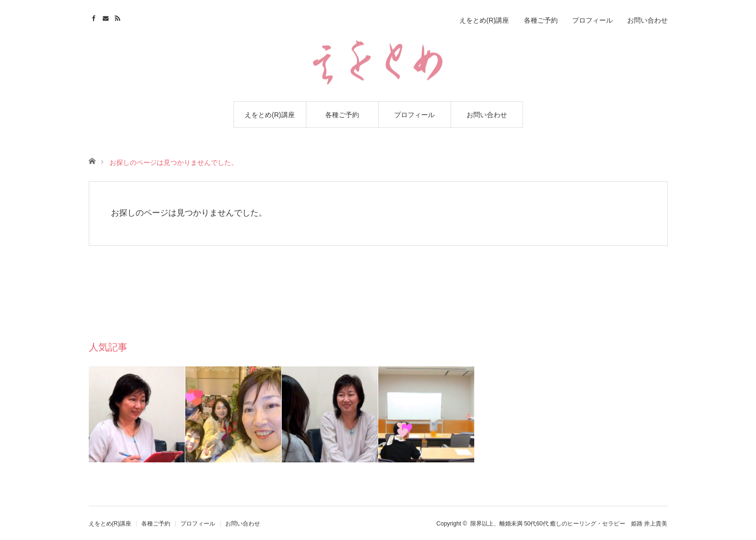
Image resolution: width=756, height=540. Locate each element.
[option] (137, 414)
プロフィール (414, 115)
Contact (107, 17)
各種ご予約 (342, 115)
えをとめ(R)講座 (269, 115)
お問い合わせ (487, 115)
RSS (119, 17)
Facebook (95, 17)
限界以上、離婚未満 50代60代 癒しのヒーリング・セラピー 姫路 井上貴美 (569, 524)
